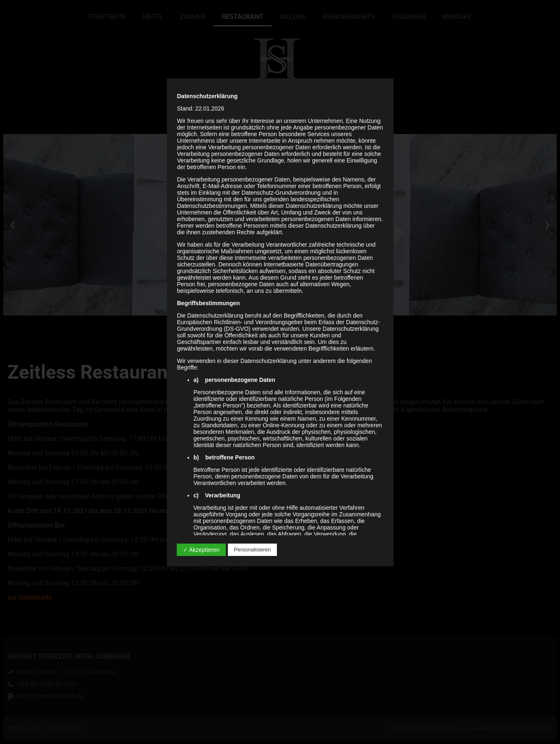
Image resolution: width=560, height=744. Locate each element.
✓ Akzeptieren (201, 550)
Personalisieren (253, 550)
